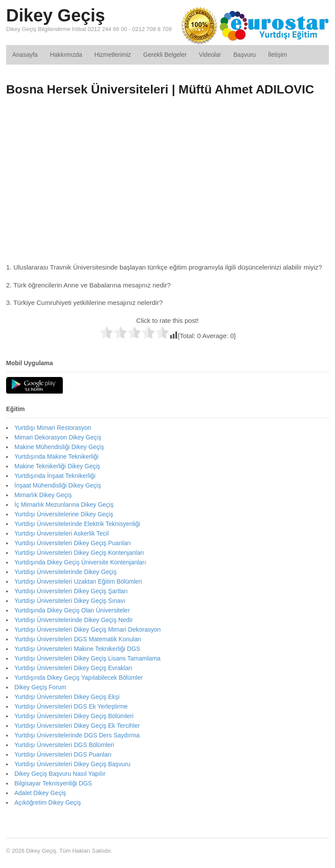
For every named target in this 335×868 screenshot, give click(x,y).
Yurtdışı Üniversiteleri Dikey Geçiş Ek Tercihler (77, 726)
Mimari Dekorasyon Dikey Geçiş (58, 437)
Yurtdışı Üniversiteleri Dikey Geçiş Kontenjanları (79, 553)
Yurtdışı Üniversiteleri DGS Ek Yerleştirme (71, 706)
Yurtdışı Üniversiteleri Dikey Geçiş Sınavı (70, 601)
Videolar (210, 55)
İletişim (277, 55)
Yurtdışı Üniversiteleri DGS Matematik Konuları (78, 639)
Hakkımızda (66, 55)
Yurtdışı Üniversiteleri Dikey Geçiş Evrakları (73, 668)
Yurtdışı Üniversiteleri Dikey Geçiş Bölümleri (74, 716)
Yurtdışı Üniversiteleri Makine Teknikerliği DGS (77, 649)
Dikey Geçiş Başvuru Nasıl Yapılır (60, 774)
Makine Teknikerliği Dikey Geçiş (57, 466)
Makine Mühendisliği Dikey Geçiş (59, 447)
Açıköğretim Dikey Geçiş (48, 802)
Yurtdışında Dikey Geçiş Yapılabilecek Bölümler (79, 678)
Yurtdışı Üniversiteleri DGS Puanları (63, 754)
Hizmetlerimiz (113, 55)
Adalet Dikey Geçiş (40, 793)
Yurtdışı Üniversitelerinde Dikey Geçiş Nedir (74, 620)
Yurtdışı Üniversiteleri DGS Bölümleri (64, 745)
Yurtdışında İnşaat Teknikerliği (55, 476)
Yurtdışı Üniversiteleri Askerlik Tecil (62, 533)
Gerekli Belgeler (165, 55)
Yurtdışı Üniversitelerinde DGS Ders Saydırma (77, 735)
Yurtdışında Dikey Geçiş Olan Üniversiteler (72, 610)
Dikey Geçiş (56, 15)
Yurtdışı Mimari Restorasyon (53, 428)
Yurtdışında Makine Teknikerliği (56, 456)
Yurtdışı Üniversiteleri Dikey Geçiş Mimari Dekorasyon (87, 629)
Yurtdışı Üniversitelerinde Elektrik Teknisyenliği (77, 524)
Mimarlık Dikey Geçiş (43, 495)
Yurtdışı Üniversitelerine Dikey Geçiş (64, 514)
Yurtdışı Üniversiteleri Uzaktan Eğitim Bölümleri (78, 581)
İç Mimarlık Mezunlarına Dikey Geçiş (64, 505)
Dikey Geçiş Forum (40, 687)
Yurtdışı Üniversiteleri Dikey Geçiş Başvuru (72, 764)
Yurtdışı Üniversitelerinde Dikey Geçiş (65, 572)
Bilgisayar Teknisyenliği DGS (53, 783)
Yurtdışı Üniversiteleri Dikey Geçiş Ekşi (67, 697)
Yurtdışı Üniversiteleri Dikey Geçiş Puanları (73, 543)
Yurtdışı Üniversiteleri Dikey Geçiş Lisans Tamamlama (87, 658)
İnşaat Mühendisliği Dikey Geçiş (58, 485)
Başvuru (244, 55)
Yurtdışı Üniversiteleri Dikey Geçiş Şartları (71, 591)
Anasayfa (25, 55)
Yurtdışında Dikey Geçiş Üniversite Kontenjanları (80, 562)
